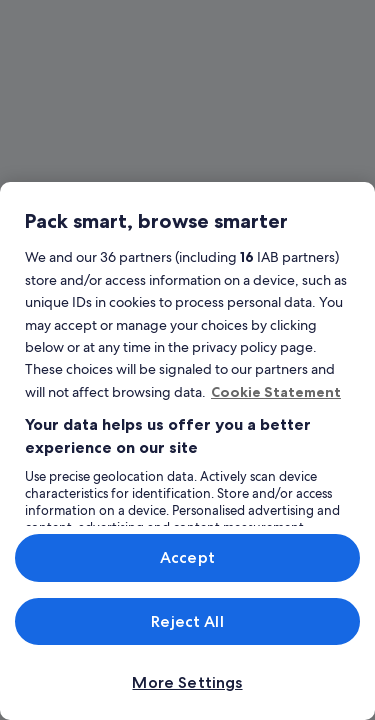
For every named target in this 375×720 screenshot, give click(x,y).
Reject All (187, 621)
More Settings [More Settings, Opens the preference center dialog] (187, 682)
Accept (187, 557)
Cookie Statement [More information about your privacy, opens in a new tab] (276, 392)
